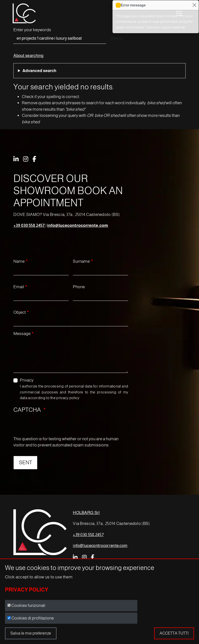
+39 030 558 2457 (29, 225)
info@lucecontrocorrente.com (78, 225)
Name (19, 261)
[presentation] (51, 426)
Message (22, 334)
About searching (28, 56)
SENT (26, 462)
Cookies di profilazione (33, 618)
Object (20, 312)
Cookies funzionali (28, 605)
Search (117, 38)
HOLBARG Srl (86, 513)
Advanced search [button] (39, 71)
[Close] (194, 5)
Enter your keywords (32, 30)
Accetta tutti (174, 633)
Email (19, 287)
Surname (81, 261)
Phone (79, 287)
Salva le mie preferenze (31, 633)
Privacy (27, 380)
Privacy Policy (27, 590)
